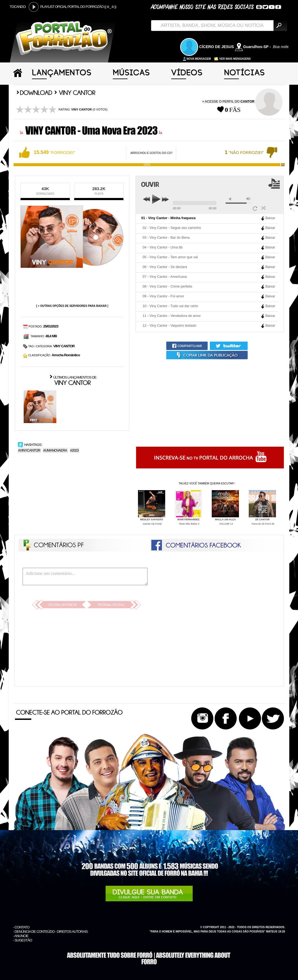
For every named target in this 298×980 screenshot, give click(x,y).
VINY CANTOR (64, 346)
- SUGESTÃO (23, 940)
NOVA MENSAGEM (197, 59)
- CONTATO (21, 927)
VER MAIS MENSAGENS (232, 59)
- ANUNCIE (21, 936)
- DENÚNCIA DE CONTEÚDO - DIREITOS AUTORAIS (50, 932)
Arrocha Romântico (66, 355)
